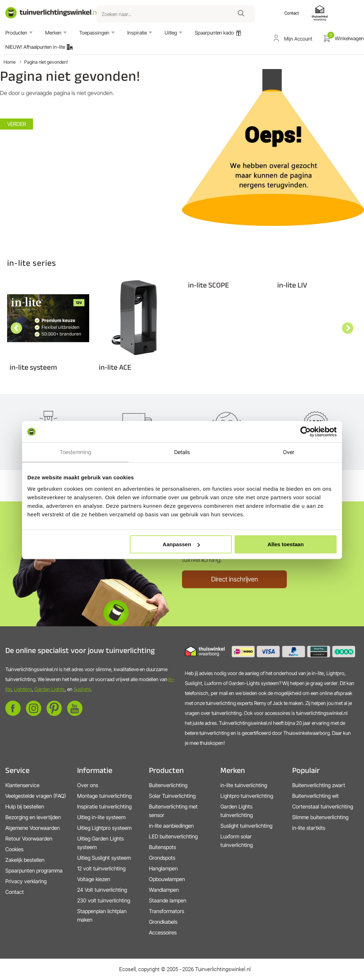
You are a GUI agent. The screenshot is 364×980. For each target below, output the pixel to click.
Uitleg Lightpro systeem (104, 828)
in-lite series (32, 263)
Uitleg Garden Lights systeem (100, 843)
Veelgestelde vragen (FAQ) (36, 796)
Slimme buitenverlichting (320, 817)
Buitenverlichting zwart (319, 785)
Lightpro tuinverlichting (247, 796)
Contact (15, 892)
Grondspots (162, 858)
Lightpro (23, 689)
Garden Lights (50, 689)
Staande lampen (168, 900)
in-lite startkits (309, 828)
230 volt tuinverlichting (104, 900)
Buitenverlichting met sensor (173, 811)
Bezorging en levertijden (33, 817)
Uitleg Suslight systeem (104, 858)
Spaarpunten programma (34, 871)
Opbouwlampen (167, 879)
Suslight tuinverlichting (246, 826)
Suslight (82, 689)
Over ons (88, 785)
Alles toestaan (286, 544)
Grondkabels (163, 922)
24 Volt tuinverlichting (102, 890)
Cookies (14, 849)
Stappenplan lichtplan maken (102, 915)
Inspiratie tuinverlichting (104, 807)
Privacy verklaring (26, 881)
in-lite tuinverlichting (244, 785)
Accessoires (163, 932)
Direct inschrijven (235, 579)
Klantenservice (22, 785)
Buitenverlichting (168, 785)
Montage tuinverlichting (104, 796)
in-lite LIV (292, 285)
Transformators (167, 911)
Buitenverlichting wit (315, 796)
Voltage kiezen (94, 879)
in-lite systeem (33, 367)
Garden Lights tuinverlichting (237, 811)
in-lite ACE (115, 367)
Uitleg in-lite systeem (101, 817)
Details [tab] (182, 452)
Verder (17, 124)
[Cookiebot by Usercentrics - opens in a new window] (306, 432)
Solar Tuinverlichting (172, 796)
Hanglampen (163, 868)
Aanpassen (181, 544)
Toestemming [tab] (75, 452)
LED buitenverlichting (173, 836)
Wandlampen (164, 890)
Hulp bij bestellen (25, 807)
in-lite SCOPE (208, 285)
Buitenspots (162, 847)
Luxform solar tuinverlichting (237, 841)
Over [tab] (289, 452)
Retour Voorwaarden (29, 839)
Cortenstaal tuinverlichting (323, 807)
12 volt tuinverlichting (101, 868)
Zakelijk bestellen (25, 860)
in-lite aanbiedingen (171, 826)
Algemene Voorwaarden (33, 828)
